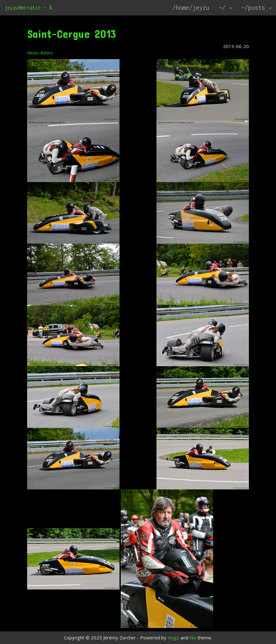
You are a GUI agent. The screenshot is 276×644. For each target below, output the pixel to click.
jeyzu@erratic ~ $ (28, 8)
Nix (193, 638)
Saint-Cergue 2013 (72, 34)
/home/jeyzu (191, 8)
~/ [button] (225, 8)
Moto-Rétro (40, 53)
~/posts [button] (256, 8)
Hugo (173, 638)
